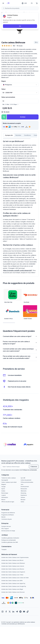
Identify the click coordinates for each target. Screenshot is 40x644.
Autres (22, 502)
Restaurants (24, 489)
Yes (20, 26)
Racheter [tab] (18, 135)
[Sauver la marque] (36, 42)
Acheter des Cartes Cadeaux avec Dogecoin (13, 572)
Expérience (24, 495)
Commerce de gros (7, 519)
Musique (23, 500)
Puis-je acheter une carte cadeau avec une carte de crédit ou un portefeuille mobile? (20, 357)
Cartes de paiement (26, 480)
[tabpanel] (20, 207)
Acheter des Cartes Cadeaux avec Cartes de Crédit (15, 578)
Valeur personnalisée (8, 97)
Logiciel (4, 495)
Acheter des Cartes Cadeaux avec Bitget (12, 589)
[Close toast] (2, 13)
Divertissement (25, 487)
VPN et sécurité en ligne (8, 502)
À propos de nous (6, 526)
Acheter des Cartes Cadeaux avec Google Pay (14, 586)
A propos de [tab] (9, 135)
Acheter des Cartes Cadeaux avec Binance (13, 569)
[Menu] (3, 3)
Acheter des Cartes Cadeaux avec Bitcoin (12, 560)
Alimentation (5, 497)
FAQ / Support (5, 529)
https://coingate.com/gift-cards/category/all (17, 270)
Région (4, 81)
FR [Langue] (32, 3)
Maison (3, 500)
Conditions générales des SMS (10, 542)
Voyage (3, 487)
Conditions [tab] (27, 135)
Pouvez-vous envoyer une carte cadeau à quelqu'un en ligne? (20, 343)
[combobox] (20, 8)
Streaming (23, 493)
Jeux (22, 484)
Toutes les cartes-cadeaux (9, 478)
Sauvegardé (5, 480)
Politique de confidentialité (30, 470)
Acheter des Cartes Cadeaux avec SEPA (12, 581)
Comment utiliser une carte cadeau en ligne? (20, 336)
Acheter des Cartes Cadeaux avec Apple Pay (13, 583)
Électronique (5, 493)
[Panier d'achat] (37, 3)
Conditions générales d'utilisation (10, 538)
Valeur (3, 89)
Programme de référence (8, 513)
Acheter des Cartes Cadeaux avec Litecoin (13, 566)
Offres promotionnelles (27, 482)
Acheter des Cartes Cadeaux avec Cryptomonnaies (15, 557)
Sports (3, 489)
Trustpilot (4, 550)
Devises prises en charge (8, 531)
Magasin (4, 484)
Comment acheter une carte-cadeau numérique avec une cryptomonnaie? (20, 350)
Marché (3, 517)
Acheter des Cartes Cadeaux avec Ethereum (13, 563)
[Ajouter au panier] (4, 117)
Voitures (23, 497)
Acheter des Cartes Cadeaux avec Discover (13, 592)
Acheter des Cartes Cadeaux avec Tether (12, 575)
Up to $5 (23, 478)
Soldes (3, 491)
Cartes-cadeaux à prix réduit (9, 482)
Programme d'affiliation (8, 515)
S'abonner (34, 467)
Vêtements (24, 491)
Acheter (23, 117)
